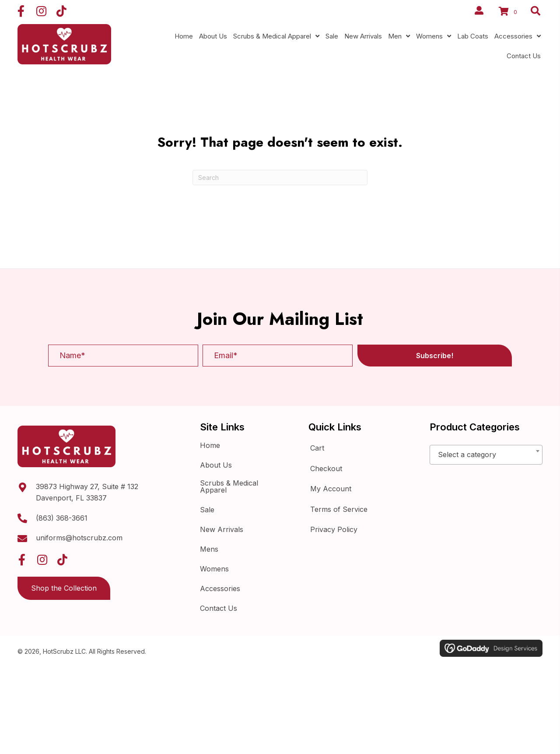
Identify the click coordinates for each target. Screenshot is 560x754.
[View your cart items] (509, 12)
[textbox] (486, 455)
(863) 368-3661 (62, 518)
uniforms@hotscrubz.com (79, 538)
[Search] (280, 178)
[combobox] (486, 455)
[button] (21, 11)
